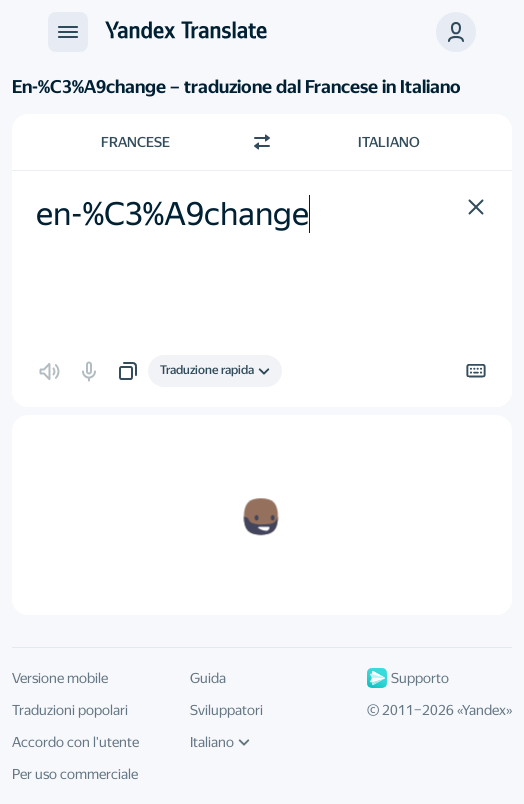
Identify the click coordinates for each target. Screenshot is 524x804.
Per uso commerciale (75, 774)
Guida (208, 678)
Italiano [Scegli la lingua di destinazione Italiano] (389, 142)
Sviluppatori (226, 710)
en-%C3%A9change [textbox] (172, 214)
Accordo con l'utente (75, 742)
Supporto (408, 678)
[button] (456, 32)
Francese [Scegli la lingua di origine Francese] (135, 142)
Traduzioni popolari (70, 710)
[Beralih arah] (262, 142)
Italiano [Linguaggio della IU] (220, 742)
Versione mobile (60, 678)
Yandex (484, 710)
